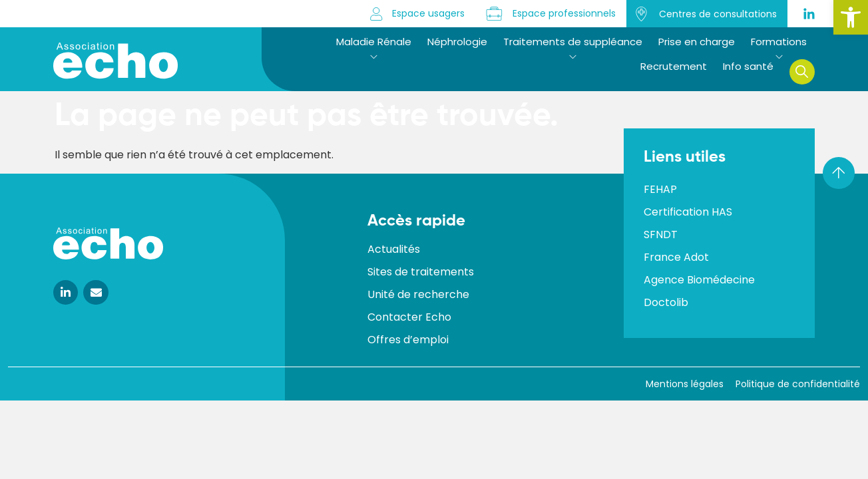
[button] (851, 17)
